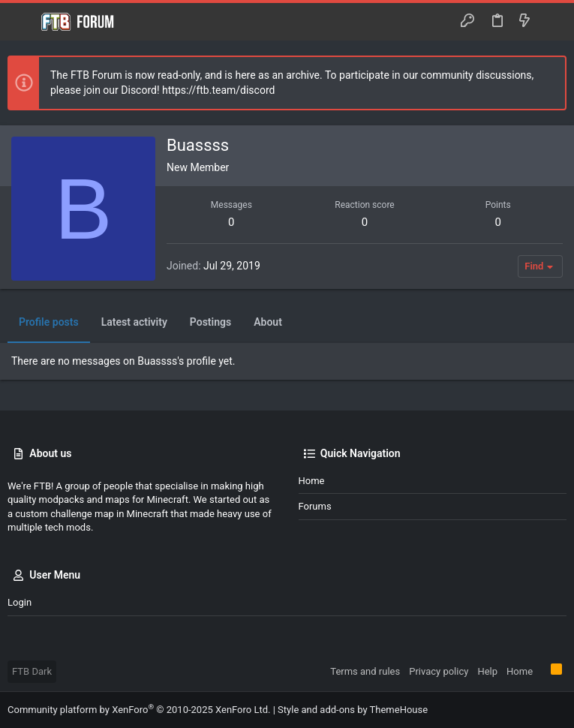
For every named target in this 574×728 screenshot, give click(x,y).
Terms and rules (365, 671)
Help (487, 671)
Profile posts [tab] (49, 322)
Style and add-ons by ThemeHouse (353, 710)
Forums (315, 506)
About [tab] (268, 322)
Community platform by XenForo (139, 710)
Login (20, 602)
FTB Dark (32, 671)
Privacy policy (439, 671)
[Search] (552, 22)
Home (312, 481)
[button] (23, 22)
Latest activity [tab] (134, 322)
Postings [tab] (210, 322)
